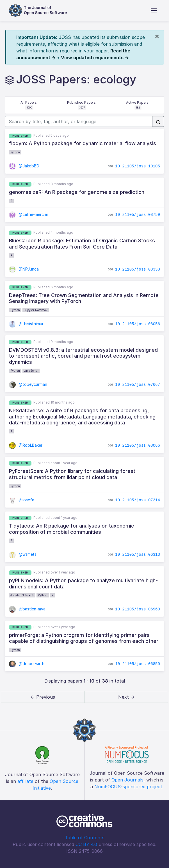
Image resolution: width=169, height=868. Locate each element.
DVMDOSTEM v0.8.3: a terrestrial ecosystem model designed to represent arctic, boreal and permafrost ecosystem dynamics (83, 356)
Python (15, 152)
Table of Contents (85, 838)
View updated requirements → (95, 57)
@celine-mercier (29, 214)
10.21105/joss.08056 (138, 324)
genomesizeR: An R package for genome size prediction (77, 192)
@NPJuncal (24, 269)
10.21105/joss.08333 (138, 269)
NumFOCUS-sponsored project (128, 787)
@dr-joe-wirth (27, 664)
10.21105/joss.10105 (138, 166)
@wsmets (23, 554)
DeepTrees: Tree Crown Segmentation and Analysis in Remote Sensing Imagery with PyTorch (84, 298)
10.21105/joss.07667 (138, 385)
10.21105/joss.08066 (138, 445)
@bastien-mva (27, 609)
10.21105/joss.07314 (138, 500)
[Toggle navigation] (154, 10)
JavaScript (31, 371)
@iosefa (22, 500)
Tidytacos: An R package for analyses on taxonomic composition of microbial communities (72, 529)
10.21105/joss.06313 (138, 555)
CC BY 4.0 (86, 844)
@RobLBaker (26, 445)
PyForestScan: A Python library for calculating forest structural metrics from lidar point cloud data (72, 474)
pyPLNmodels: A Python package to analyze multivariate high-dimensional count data (83, 584)
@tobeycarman (28, 384)
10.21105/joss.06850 (138, 664)
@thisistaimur (26, 324)
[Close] (157, 36)
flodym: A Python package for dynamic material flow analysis (83, 143)
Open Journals (127, 780)
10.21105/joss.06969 (138, 609)
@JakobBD (24, 166)
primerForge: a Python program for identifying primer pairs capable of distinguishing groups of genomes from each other (84, 638)
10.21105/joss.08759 (138, 215)
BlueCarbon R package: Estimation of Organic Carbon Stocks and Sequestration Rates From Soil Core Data (82, 244)
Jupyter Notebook (36, 310)
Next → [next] (126, 697)
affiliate (25, 781)
